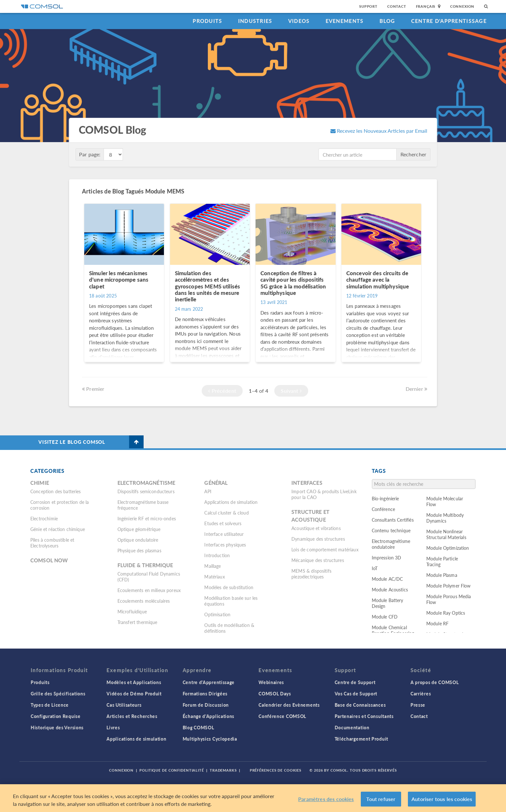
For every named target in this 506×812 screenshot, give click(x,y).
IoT (375, 568)
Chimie (40, 483)
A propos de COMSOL (435, 682)
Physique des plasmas (139, 550)
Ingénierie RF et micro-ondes (147, 518)
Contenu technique (391, 530)
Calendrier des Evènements (289, 705)
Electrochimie (44, 518)
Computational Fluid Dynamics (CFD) (149, 577)
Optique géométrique (139, 529)
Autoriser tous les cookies (442, 803)
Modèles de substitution (229, 587)
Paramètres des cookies (326, 803)
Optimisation (217, 614)
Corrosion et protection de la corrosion (60, 505)
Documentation (352, 727)
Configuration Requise (56, 716)
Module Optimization (448, 548)
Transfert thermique (137, 622)
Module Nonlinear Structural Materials (446, 534)
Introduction (217, 555)
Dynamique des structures (318, 539)
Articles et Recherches (132, 716)
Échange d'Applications (208, 716)
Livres (113, 727)
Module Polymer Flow (449, 586)
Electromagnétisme (147, 483)
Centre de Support (355, 682)
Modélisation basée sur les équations (231, 601)
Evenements (345, 21)
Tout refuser (381, 803)
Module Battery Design (388, 603)
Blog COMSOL (198, 727)
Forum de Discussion (206, 705)
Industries (255, 21)
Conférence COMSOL (282, 716)
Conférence (384, 509)
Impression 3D (387, 557)
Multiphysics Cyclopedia (210, 739)
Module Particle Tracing (442, 561)
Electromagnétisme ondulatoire (391, 544)
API (208, 491)
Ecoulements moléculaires (144, 601)
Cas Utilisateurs (124, 705)
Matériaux (214, 577)
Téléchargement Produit (361, 739)
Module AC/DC (387, 579)
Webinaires (271, 682)
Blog (387, 21)
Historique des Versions (57, 727)
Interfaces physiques (225, 545)
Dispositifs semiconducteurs (146, 491)
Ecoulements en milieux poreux (149, 590)
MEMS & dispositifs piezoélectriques (311, 574)
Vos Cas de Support (356, 693)
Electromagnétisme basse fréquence (143, 505)
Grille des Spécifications (58, 693)
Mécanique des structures (318, 560)
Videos (299, 21)
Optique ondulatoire (138, 540)
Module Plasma (442, 575)
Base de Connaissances (360, 705)
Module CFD (385, 617)
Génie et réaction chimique (58, 529)
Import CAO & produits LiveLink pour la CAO (324, 494)
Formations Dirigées (205, 693)
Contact (397, 6)
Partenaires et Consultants (364, 716)
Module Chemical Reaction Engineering (393, 630)
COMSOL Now (49, 560)
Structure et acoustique (310, 516)
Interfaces (307, 483)
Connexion (462, 6)
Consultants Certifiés (393, 520)
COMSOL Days (275, 693)
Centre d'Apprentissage (449, 21)
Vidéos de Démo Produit (134, 693)
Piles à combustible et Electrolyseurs (52, 543)
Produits (207, 21)
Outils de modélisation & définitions (229, 628)
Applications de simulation (231, 502)
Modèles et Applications (134, 682)
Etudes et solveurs (223, 523)
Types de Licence (50, 705)
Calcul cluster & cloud (226, 513)
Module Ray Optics (446, 613)
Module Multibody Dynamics (445, 518)
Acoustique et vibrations (316, 528)
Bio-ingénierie (385, 498)
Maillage (213, 566)
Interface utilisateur (224, 534)
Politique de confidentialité (172, 770)
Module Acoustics (390, 589)
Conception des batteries (56, 491)
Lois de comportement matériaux (325, 549)
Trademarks (223, 770)
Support (368, 6)
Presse (418, 705)
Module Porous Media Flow (449, 599)
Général (216, 483)
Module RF (437, 623)
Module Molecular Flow (445, 501)
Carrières (421, 693)
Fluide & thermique (145, 565)
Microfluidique (132, 611)
